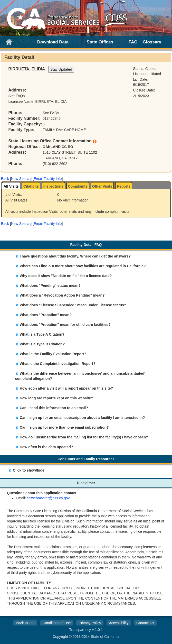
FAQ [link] (133, 42)
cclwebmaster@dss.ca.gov (48, 498)
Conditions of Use (57, 623)
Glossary (152, 42)
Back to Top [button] (25, 623)
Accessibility (119, 623)
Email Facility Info (48, 179)
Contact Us (145, 623)
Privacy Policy (90, 623)
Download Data (53, 42)
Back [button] (5, 179)
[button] (5, 179)
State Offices (100, 42)
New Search (21, 179)
